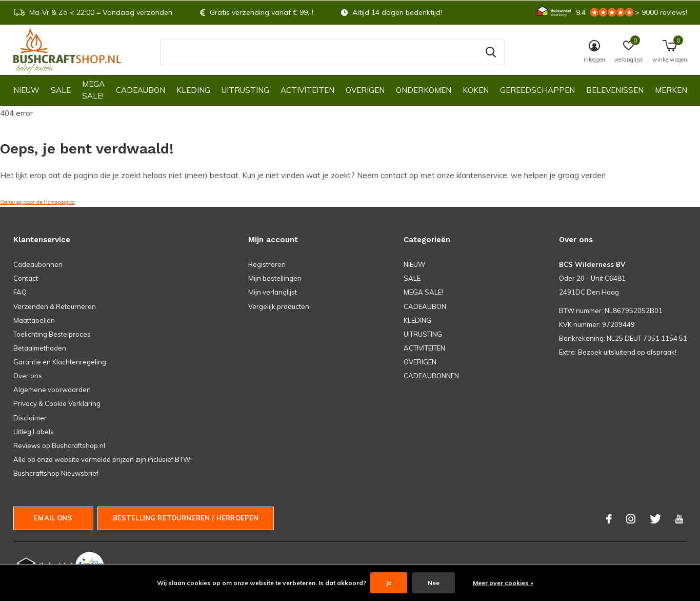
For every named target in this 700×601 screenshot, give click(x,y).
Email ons (53, 518)
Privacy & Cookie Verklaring (57, 403)
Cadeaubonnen (38, 264)
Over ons (28, 376)
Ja (389, 583)
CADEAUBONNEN (431, 376)
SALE (61, 90)
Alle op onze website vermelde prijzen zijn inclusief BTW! (103, 459)
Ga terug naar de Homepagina (37, 202)
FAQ (20, 292)
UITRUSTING (245, 90)
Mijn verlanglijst (273, 292)
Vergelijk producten (279, 306)
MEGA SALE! (93, 90)
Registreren (267, 264)
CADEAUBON (141, 90)
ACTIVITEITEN (307, 90)
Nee (434, 583)
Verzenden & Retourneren (55, 306)
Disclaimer (30, 418)
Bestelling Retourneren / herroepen (186, 518)
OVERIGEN (365, 90)
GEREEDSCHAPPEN (537, 90)
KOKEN (476, 90)
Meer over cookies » (503, 583)
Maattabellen (34, 320)
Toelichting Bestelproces (52, 334)
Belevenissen (615, 90)
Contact (26, 278)
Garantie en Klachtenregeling (60, 362)
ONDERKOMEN (424, 90)
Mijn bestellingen (275, 278)
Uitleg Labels (34, 432)
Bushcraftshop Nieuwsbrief (56, 473)
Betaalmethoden (40, 348)
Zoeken (490, 52)
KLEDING (193, 90)
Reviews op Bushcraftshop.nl (59, 445)
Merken (671, 90)
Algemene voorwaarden (52, 390)
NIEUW (26, 90)
